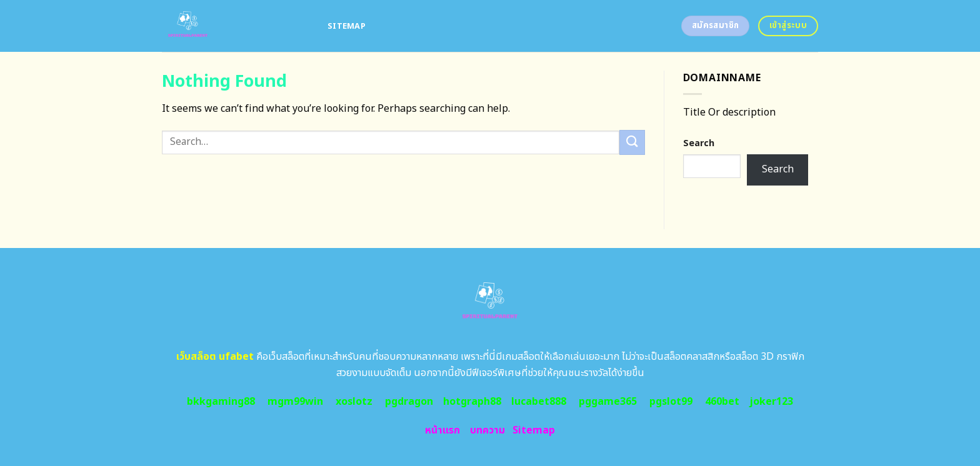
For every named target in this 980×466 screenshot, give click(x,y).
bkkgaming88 (221, 402)
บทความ (487, 430)
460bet (722, 402)
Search (699, 143)
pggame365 (608, 402)
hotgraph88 (472, 402)
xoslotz (354, 402)
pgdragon (409, 402)
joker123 (771, 402)
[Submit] (632, 142)
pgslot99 (671, 402)
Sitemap (347, 26)
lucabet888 (539, 402)
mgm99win (295, 402)
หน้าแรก (442, 430)
